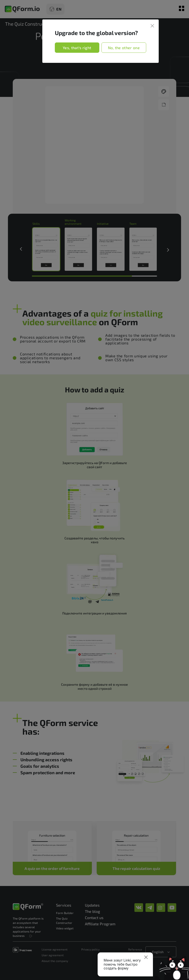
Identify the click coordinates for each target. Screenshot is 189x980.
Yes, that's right (77, 48)
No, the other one (124, 48)
